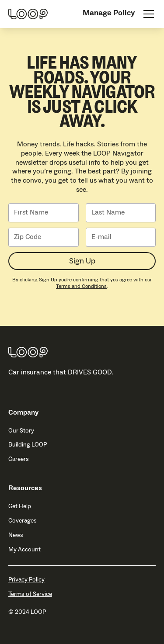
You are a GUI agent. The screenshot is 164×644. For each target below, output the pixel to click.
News (16, 535)
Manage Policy (109, 13)
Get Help (20, 506)
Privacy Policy (26, 580)
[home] (28, 14)
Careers (19, 459)
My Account (24, 550)
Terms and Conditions (81, 286)
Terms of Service (30, 594)
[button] (147, 14)
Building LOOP (28, 445)
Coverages (23, 521)
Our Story (21, 431)
